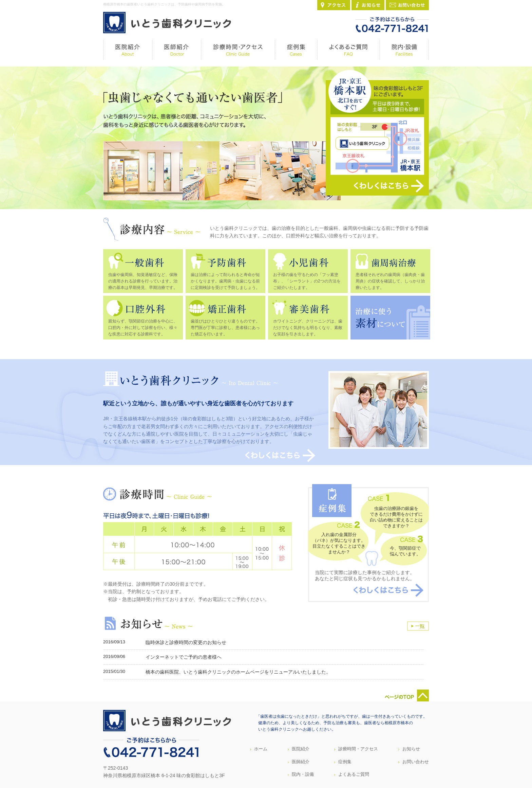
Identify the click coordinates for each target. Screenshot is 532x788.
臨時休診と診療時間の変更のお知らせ (186, 642)
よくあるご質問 (354, 774)
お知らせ (411, 749)
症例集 (345, 762)
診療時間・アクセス (358, 749)
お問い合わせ (416, 762)
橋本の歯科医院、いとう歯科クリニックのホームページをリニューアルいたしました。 (238, 672)
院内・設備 (303, 774)
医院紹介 (301, 749)
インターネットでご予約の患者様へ (184, 657)
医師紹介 (301, 762)
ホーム (261, 749)
